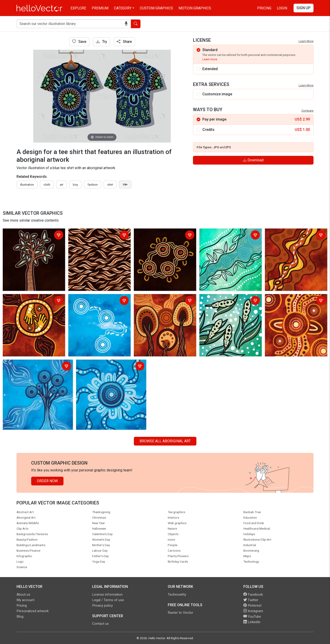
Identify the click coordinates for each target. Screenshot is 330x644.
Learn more (210, 59)
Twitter (251, 600)
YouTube (252, 616)
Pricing (264, 8)
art (62, 185)
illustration (27, 185)
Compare (307, 111)
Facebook (253, 594)
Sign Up (304, 8)
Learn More (306, 41)
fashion (93, 185)
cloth (47, 185)
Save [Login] (79, 42)
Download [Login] (253, 160)
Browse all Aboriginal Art (165, 441)
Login (282, 8)
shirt (110, 185)
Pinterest (252, 605)
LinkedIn (252, 622)
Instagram (253, 611)
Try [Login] (102, 42)
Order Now (47, 481)
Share (124, 42)
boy (75, 185)
